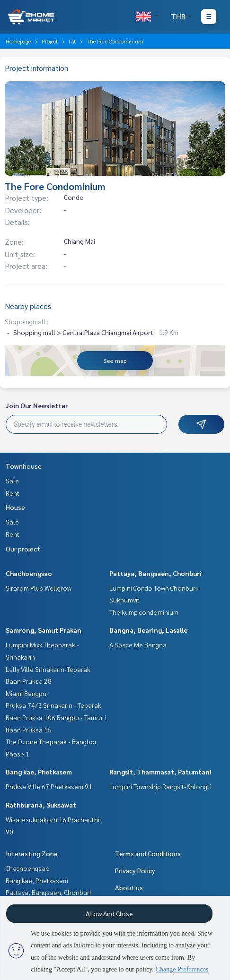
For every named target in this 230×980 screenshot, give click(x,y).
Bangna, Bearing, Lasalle (148, 630)
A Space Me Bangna (138, 645)
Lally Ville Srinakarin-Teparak (48, 669)
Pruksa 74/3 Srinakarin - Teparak (53, 705)
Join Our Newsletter (37, 405)
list (72, 41)
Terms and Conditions (148, 853)
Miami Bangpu (26, 693)
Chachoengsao (29, 573)
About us (129, 887)
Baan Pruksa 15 (29, 730)
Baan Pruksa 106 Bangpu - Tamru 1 (57, 717)
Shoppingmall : (27, 321)
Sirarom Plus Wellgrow (39, 588)
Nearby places (28, 306)
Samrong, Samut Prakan (44, 630)
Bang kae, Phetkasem (39, 772)
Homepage (18, 41)
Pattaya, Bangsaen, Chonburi (155, 573)
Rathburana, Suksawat (41, 805)
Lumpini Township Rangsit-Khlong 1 (161, 786)
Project (50, 41)
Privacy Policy (135, 870)
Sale (12, 481)
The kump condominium (144, 612)
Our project (23, 549)
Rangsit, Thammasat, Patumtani (160, 772)
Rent (13, 493)
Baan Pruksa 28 (29, 681)
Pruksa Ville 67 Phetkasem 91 (49, 786)
